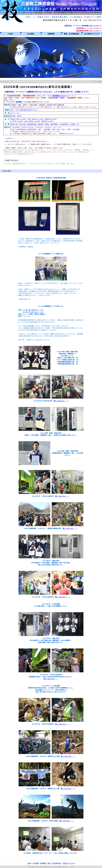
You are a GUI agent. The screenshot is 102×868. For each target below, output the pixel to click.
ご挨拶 (29, 863)
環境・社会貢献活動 (54, 863)
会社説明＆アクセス (59, 96)
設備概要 (43, 863)
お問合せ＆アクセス (69, 863)
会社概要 (36, 863)
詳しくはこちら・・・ (61, 401)
